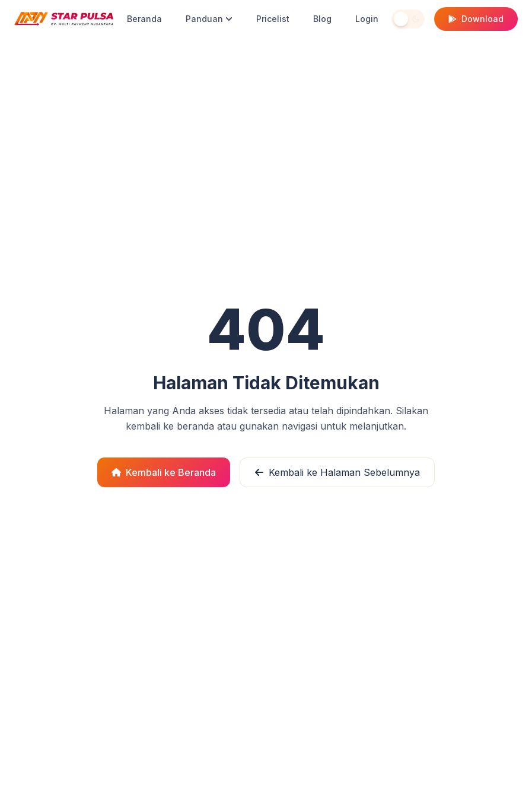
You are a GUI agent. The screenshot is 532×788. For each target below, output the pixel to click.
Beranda (144, 19)
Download (476, 19)
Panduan (209, 19)
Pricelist (273, 19)
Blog (322, 19)
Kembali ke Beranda (164, 472)
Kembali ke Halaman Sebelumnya (337, 472)
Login (367, 19)
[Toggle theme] (408, 19)
